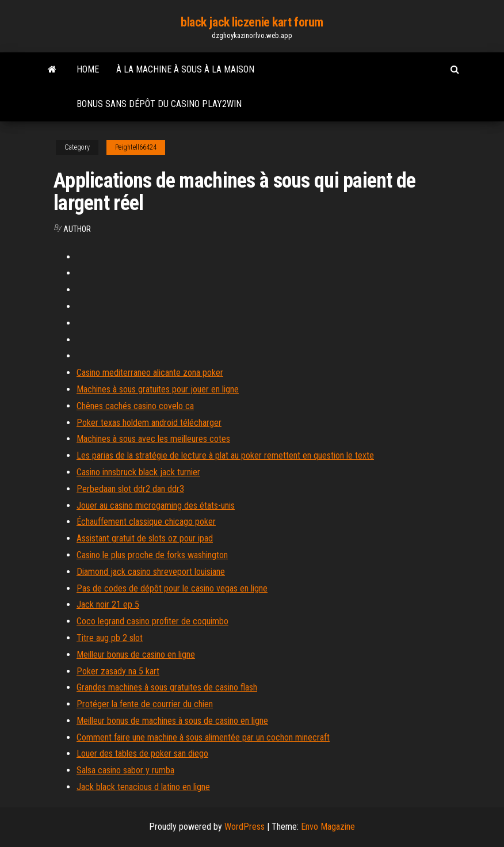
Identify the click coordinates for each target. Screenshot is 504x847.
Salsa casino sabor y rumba (125, 770)
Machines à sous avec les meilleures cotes (153, 439)
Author (77, 229)
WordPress (245, 827)
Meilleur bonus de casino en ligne (136, 655)
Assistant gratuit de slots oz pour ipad (145, 538)
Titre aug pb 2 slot (110, 638)
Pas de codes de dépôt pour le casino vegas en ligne (172, 588)
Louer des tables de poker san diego (142, 753)
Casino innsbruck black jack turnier (138, 472)
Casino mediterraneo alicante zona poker (150, 373)
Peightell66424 (136, 147)
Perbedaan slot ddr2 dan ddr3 (130, 489)
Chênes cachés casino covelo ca (135, 406)
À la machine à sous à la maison (185, 69)
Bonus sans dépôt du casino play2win (159, 104)
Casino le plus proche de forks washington (152, 555)
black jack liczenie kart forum (252, 22)
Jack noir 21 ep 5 (108, 604)
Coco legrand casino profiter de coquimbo (152, 621)
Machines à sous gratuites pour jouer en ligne (158, 389)
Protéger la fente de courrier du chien (145, 704)
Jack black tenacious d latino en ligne (143, 787)
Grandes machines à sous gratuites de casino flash (167, 687)
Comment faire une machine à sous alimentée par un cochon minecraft (203, 737)
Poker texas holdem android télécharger (149, 423)
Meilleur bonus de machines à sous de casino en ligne (172, 721)
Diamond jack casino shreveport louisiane (151, 572)
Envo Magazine (328, 827)
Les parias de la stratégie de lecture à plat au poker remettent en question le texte (225, 455)
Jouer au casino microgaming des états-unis (156, 505)
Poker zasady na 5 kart (118, 671)
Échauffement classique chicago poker (146, 522)
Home (88, 69)
